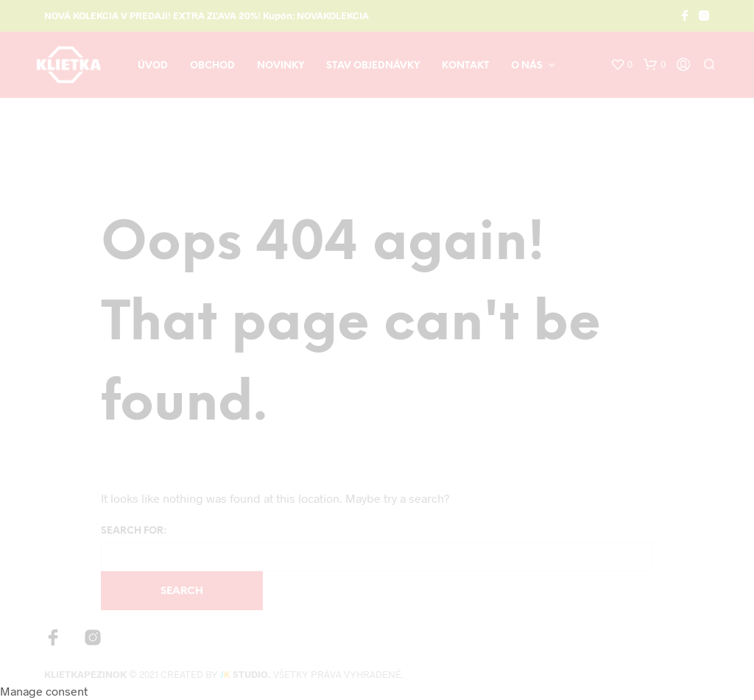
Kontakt (465, 66)
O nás (527, 66)
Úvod (153, 66)
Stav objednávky (373, 66)
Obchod (212, 66)
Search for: (134, 531)
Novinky (281, 66)
